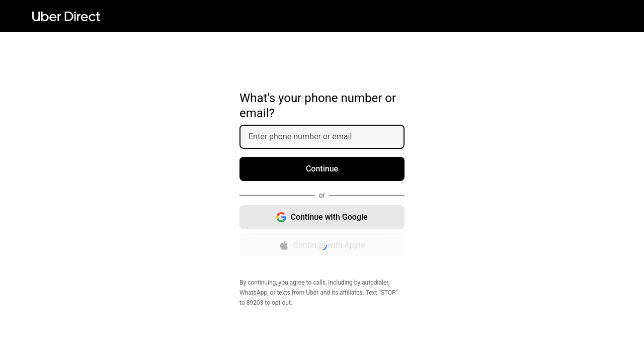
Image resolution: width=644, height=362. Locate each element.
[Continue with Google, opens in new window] (322, 217)
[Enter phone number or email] (326, 137)
